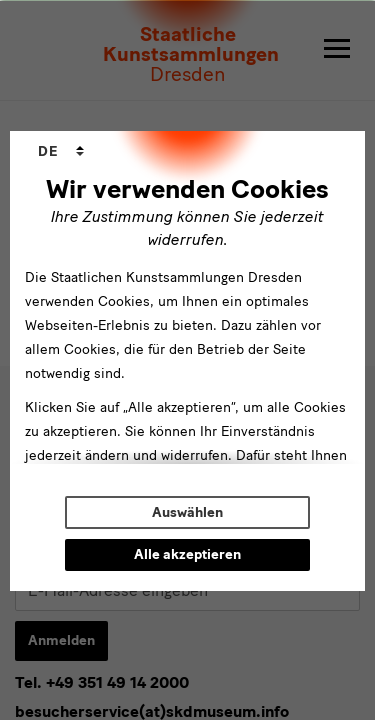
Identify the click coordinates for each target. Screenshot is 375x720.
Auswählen (187, 512)
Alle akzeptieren (187, 554)
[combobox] (61, 152)
